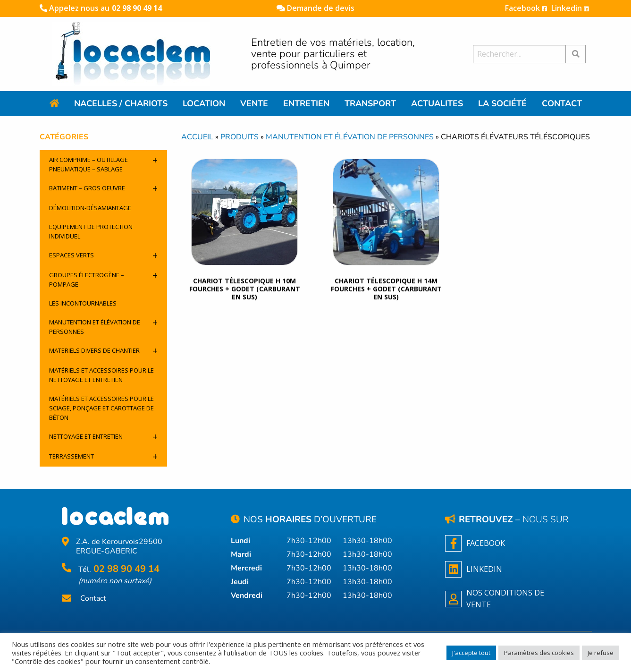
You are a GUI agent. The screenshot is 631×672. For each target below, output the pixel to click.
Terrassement (103, 456)
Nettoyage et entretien (103, 437)
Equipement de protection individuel (91, 231)
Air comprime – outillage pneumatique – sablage (103, 163)
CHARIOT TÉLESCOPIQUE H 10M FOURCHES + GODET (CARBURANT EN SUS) (245, 289)
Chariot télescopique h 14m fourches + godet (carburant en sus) (386, 289)
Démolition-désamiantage (90, 208)
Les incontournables (83, 303)
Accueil (197, 137)
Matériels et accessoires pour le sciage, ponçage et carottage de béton (101, 408)
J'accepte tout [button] (471, 653)
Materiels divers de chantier (103, 351)
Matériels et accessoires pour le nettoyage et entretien (101, 375)
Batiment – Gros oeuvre (103, 188)
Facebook (526, 8)
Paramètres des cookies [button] (539, 653)
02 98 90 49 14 (137, 8)
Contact (93, 599)
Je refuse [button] (601, 653)
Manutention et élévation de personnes (103, 326)
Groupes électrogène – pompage (103, 279)
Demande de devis (315, 8)
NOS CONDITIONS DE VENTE (495, 599)
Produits (240, 137)
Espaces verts (103, 255)
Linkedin (570, 8)
